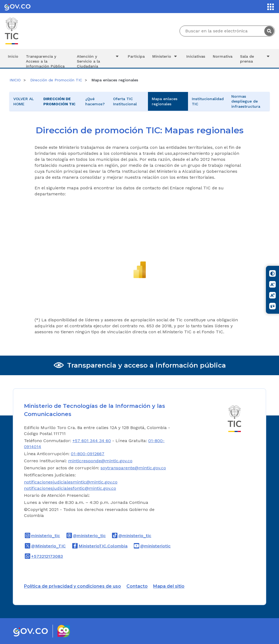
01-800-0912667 (88, 454)
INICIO (15, 80)
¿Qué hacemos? (95, 101)
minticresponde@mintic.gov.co (100, 461)
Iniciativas (196, 56)
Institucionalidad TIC (208, 101)
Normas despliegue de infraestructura (246, 101)
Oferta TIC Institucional (125, 101)
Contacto (137, 586)
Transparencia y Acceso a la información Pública (45, 61)
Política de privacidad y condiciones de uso (72, 586)
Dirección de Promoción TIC (56, 80)
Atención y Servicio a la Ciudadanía (98, 61)
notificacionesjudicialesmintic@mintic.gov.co (71, 482)
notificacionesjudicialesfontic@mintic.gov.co (70, 488)
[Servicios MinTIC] (271, 7)
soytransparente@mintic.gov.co (133, 468)
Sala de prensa (256, 59)
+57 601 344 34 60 (92, 441)
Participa (136, 56)
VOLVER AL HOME (24, 101)
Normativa (223, 56)
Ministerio (165, 56)
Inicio (13, 56)
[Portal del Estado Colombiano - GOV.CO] (17, 7)
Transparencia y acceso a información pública (146, 365)
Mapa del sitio (169, 586)
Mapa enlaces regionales (165, 101)
